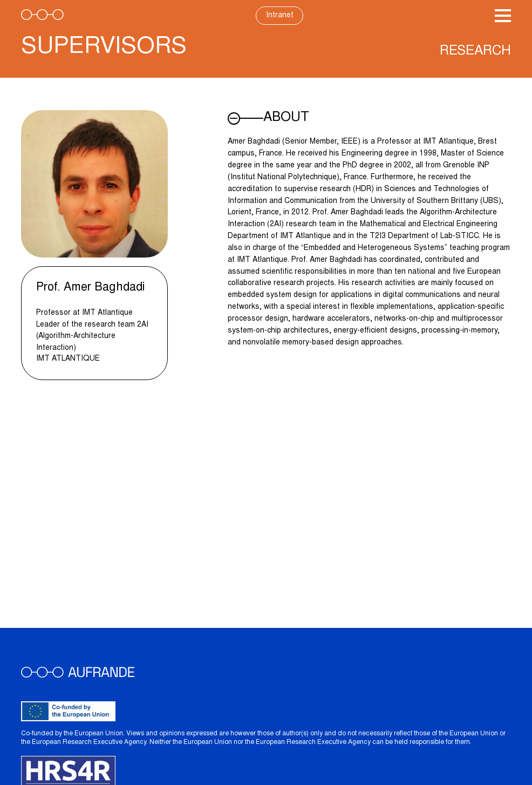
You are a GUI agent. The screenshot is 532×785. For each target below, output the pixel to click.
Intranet (280, 16)
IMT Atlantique (68, 359)
